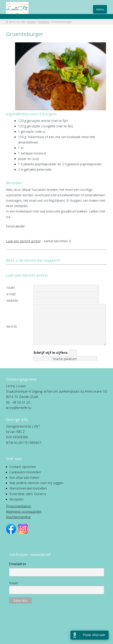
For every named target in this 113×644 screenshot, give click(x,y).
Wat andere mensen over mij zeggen (36, 483)
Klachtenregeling (18, 517)
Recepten (17, 499)
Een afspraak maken (24, 478)
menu (100, 9)
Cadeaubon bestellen (25, 472)
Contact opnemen (23, 467)
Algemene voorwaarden (24, 511)
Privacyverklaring (18, 506)
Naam (14, 583)
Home (31, 22)
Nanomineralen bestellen (28, 488)
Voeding (44, 22)
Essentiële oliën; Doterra (28, 494)
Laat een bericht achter (23, 241)
